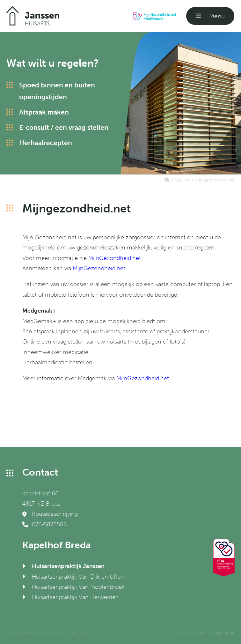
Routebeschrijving (50, 514)
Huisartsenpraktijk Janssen (68, 566)
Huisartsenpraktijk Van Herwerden (75, 597)
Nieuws (182, 180)
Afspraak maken (44, 112)
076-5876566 (45, 524)
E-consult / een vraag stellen (64, 127)
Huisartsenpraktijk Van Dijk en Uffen (78, 577)
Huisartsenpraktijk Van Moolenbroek (78, 587)
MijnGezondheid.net (115, 258)
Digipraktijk (223, 633)
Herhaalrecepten (46, 143)
